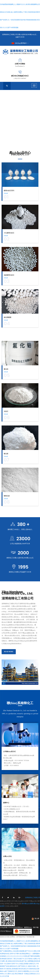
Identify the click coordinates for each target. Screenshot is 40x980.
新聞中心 (6, 805)
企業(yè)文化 (7, 859)
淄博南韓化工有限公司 (33, 900)
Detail (6, 193)
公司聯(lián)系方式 (9, 754)
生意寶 (19, 906)
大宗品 (7, 909)
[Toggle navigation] (34, 86)
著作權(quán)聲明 (28, 906)
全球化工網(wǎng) (11, 906)
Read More (9, 654)
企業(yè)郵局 (14, 909)
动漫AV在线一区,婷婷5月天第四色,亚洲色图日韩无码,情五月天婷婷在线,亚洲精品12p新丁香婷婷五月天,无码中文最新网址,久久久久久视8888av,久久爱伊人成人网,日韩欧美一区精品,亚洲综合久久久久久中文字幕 (20, 974)
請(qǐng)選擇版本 (20, 43)
